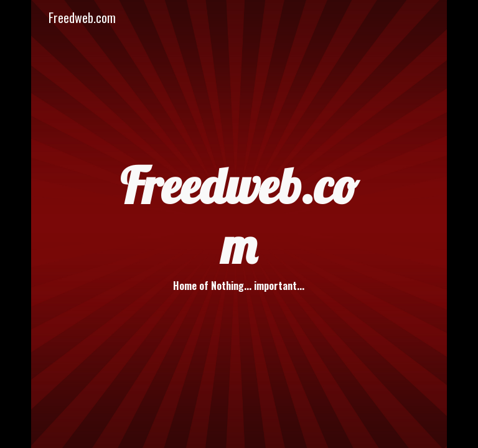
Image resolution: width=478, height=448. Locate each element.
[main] (239, 224)
